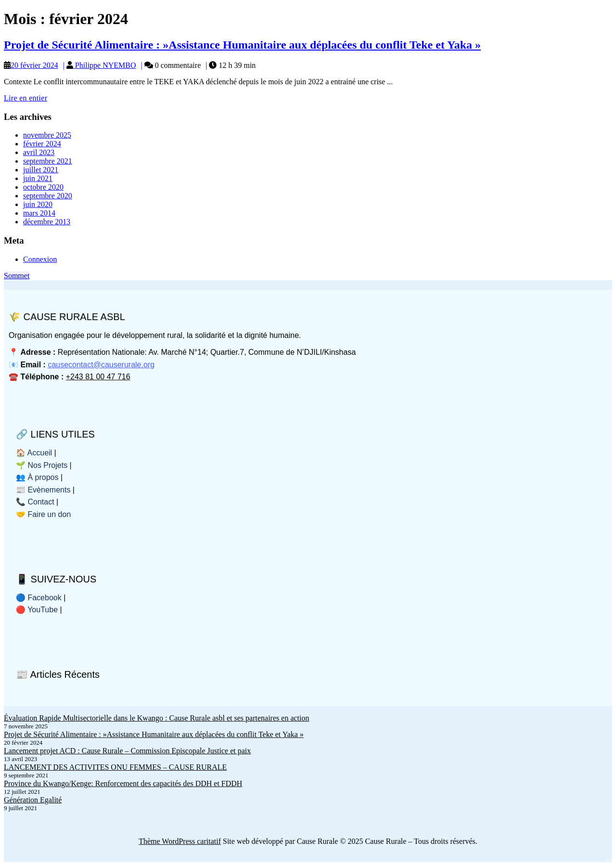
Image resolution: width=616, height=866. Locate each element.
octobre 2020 (43, 187)
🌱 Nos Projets (42, 465)
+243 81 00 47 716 (98, 377)
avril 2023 (39, 152)
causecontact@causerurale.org (101, 365)
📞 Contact (35, 502)
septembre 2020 (48, 196)
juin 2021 (38, 178)
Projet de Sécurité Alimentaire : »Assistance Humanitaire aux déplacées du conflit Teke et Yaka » (242, 45)
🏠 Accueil (34, 453)
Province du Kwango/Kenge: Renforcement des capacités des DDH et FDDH (123, 783)
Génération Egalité (33, 800)
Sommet (17, 276)
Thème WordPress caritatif (180, 841)
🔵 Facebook (39, 598)
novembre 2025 (47, 135)
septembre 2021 (48, 161)
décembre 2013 (47, 222)
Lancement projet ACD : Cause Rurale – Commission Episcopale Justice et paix (127, 751)
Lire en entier (26, 98)
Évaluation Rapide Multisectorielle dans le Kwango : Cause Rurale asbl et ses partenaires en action (156, 718)
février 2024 (42, 144)
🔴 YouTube (37, 610)
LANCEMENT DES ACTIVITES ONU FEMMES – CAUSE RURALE (115, 767)
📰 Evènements (43, 490)
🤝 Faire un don (43, 514)
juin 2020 (38, 204)
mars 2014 (39, 213)
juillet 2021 (41, 170)
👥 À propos (37, 477)
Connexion (40, 259)
